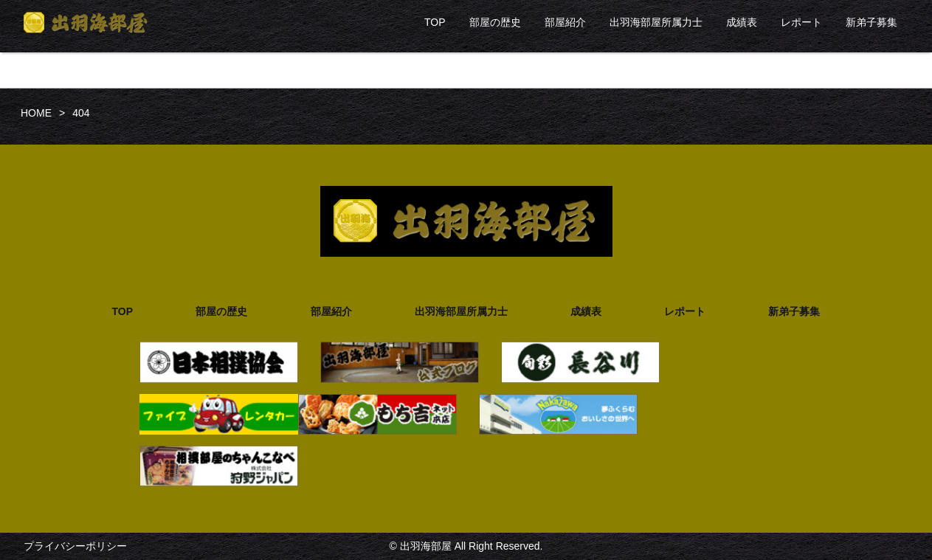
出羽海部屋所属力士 (656, 22)
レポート (801, 22)
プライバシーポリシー (75, 546)
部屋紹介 (565, 22)
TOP (435, 22)
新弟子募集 (871, 22)
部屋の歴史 (495, 22)
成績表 (742, 22)
